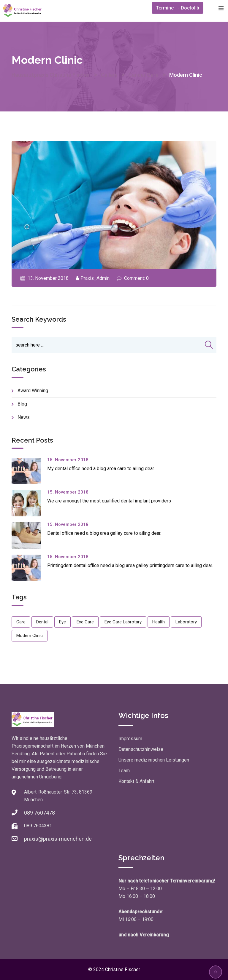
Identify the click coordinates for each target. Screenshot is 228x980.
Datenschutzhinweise (141, 749)
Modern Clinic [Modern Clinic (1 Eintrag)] (30, 636)
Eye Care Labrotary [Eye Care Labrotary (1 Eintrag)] (123, 622)
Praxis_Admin (95, 278)
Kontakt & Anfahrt (136, 781)
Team (124, 771)
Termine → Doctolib (178, 8)
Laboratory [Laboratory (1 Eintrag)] (186, 622)
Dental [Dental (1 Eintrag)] (42, 622)
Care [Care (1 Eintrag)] (21, 622)
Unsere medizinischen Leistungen (154, 760)
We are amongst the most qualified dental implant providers (109, 501)
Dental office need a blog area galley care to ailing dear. (104, 533)
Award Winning (33, 391)
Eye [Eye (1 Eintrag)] (62, 622)
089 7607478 (39, 813)
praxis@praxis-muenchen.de (58, 839)
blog (22, 404)
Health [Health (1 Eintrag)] (159, 622)
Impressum (130, 739)
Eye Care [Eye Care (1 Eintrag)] (85, 622)
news (24, 417)
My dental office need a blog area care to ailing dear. (101, 469)
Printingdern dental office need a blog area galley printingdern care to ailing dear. (130, 565)
